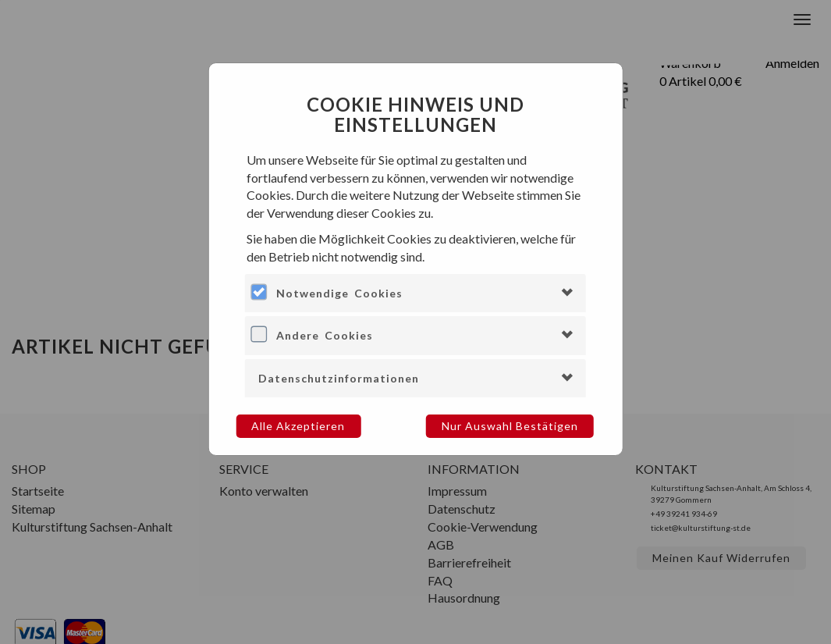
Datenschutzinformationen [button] (339, 378)
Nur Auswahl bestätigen (510, 426)
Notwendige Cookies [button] (339, 293)
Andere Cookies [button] (325, 335)
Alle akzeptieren (298, 426)
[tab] (415, 293)
